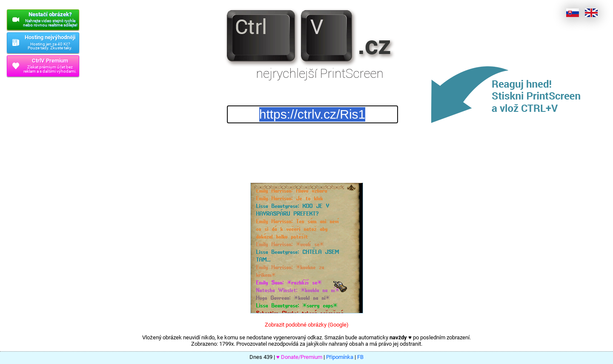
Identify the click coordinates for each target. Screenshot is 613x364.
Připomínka (340, 357)
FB (360, 357)
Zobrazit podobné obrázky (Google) (307, 325)
